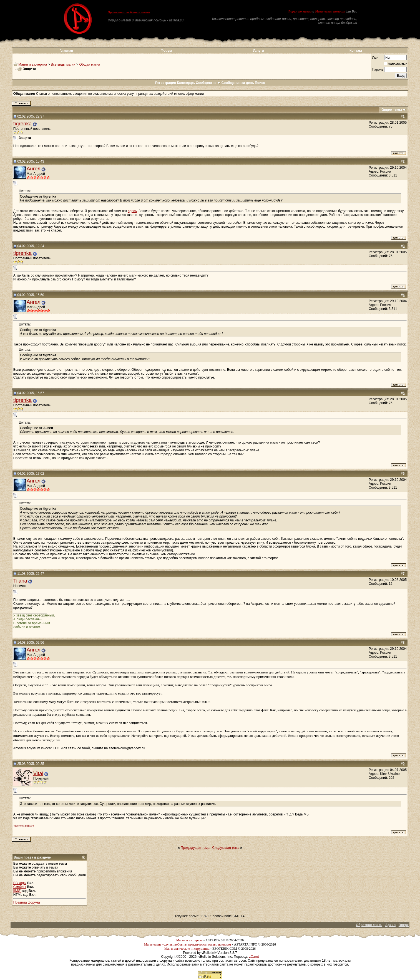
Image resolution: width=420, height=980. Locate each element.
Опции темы (392, 110)
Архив (390, 925)
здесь (132, 211)
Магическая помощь (330, 11)
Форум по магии (300, 11)
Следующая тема (226, 848)
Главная (66, 51)
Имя (375, 58)
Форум (166, 51)
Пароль (378, 69)
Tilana (20, 581)
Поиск (260, 83)
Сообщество (208, 83)
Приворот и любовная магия (129, 12)
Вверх (404, 925)
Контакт (356, 51)
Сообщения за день (237, 83)
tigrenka (22, 124)
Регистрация (166, 83)
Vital (38, 773)
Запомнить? (395, 64)
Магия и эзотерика (33, 64)
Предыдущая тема (195, 848)
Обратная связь (369, 925)
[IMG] (17, 891)
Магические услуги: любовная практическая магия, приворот (188, 944)
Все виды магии (63, 64)
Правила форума (27, 902)
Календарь (186, 83)
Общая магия (90, 64)
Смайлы (20, 887)
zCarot (254, 957)
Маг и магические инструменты (187, 949)
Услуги (258, 51)
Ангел (34, 169)
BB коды (20, 883)
